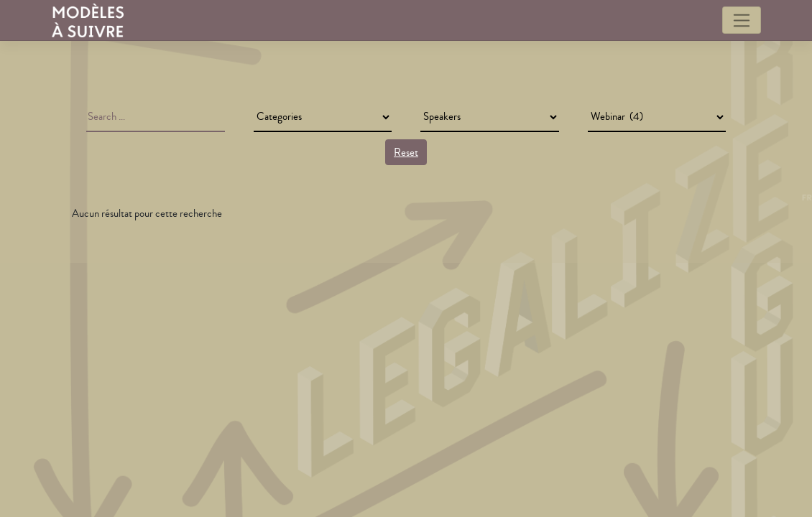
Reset (406, 152)
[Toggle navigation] (741, 20)
